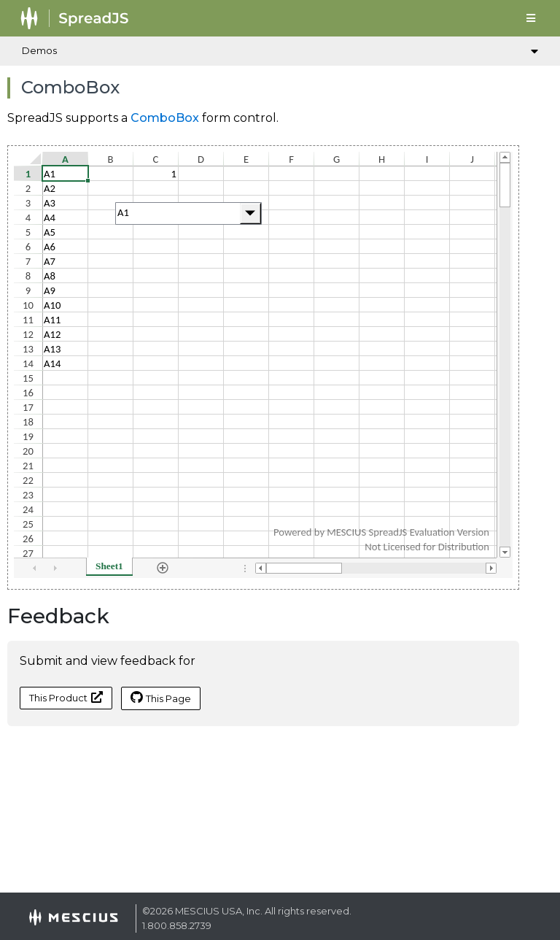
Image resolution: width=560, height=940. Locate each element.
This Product (66, 697)
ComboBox (165, 118)
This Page (161, 698)
